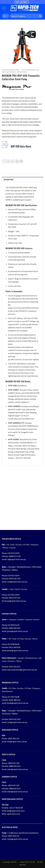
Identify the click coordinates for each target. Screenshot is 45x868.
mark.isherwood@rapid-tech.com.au (22, 670)
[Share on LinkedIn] (21, 161)
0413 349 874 (15, 647)
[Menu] (4, 8)
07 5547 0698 (14, 697)
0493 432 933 (15, 578)
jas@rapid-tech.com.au (17, 601)
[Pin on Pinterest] (17, 161)
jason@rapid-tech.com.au (18, 631)
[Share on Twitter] (8, 161)
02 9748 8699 (14, 644)
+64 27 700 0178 (16, 808)
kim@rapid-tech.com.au (17, 741)
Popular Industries (10, 70)
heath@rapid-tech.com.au (18, 703)
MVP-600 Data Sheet (21, 146)
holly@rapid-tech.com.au (18, 839)
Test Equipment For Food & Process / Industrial (20, 71)
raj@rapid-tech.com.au (16, 559)
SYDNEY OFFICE (9, 614)
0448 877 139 (15, 556)
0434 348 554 (15, 700)
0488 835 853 (15, 766)
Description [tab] (8, 180)
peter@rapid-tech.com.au (18, 650)
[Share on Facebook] (4, 161)
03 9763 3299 (14, 553)
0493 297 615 (15, 598)
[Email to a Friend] (13, 161)
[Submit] (40, 16)
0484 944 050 (15, 628)
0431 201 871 (15, 667)
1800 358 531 (14, 738)
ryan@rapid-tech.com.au (17, 582)
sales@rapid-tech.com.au (17, 769)
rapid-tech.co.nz (13, 814)
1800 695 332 (14, 763)
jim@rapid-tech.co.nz (16, 811)
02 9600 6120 (14, 625)
